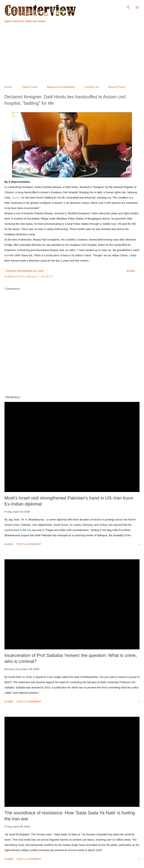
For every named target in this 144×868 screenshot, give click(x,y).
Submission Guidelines (61, 87)
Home (8, 87)
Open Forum (29, 87)
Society (47, 276)
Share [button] (131, 271)
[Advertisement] (72, 54)
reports (16, 198)
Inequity (33, 276)
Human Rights (15, 276)
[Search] (128, 7)
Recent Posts (117, 87)
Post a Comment (29, 544)
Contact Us (92, 87)
